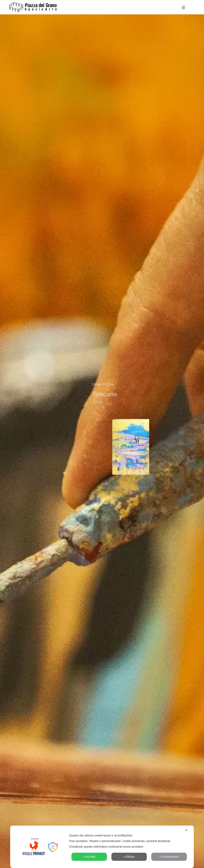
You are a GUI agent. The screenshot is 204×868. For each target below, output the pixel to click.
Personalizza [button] (169, 857)
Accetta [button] (89, 857)
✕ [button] (186, 830)
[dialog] (102, 847)
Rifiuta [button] (129, 857)
